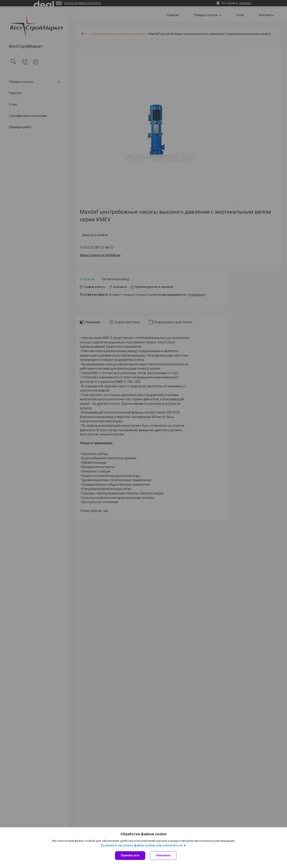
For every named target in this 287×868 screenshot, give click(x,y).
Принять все (130, 855)
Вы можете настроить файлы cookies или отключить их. (142, 845)
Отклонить (163, 855)
